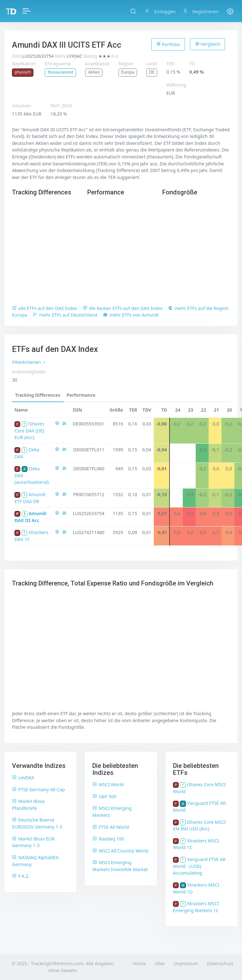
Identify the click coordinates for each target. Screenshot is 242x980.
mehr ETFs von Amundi (131, 315)
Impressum (186, 963)
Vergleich (208, 44)
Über (160, 963)
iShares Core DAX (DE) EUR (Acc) (29, 431)
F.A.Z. (21, 876)
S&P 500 (104, 796)
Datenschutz (220, 963)
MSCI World (108, 784)
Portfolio (168, 44)
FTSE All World (111, 827)
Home (139, 963)
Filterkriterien (29, 362)
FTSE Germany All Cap (38, 790)
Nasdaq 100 (108, 839)
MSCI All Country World (120, 851)
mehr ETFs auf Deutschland (65, 315)
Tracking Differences (38, 395)
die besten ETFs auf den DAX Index (123, 308)
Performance (81, 395)
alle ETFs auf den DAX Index (44, 308)
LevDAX (23, 778)
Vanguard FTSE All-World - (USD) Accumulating (200, 866)
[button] (133, 11)
